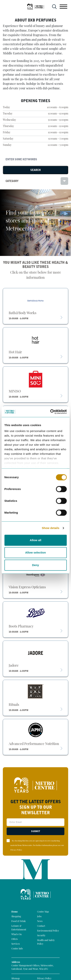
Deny (35, 565)
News (40, 921)
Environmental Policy (48, 931)
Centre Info (17, 949)
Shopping (16, 917)
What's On (16, 935)
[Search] (35, 159)
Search (35, 170)
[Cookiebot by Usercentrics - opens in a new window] (51, 412)
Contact (41, 926)
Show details (51, 528)
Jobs (39, 917)
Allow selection (35, 552)
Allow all (35, 540)
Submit (36, 831)
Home (15, 912)
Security (41, 936)
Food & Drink (19, 921)
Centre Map (43, 912)
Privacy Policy (16, 850)
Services (16, 944)
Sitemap (16, 979)
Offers (14, 939)
